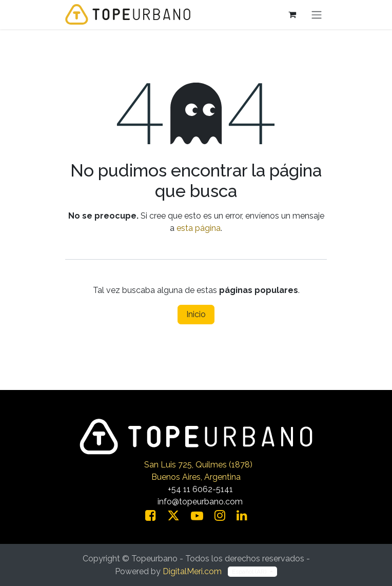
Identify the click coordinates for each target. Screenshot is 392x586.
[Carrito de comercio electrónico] (292, 14)
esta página (199, 228)
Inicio (196, 314)
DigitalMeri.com (192, 571)
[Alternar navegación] (317, 15)
